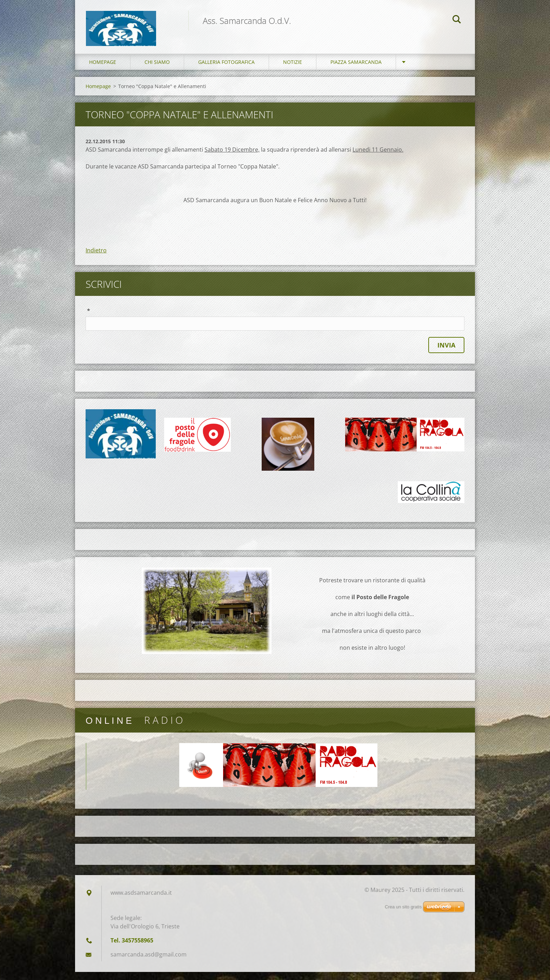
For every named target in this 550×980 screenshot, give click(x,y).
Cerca (457, 20)
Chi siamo (157, 70)
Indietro (96, 258)
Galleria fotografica (226, 70)
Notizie (293, 70)
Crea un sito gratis (403, 915)
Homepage (103, 70)
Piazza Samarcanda (356, 70)
